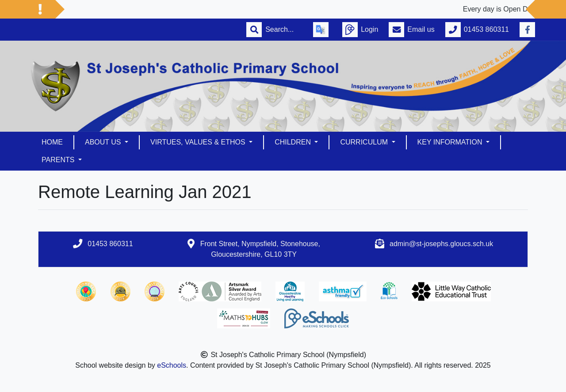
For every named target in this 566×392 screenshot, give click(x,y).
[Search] (284, 30)
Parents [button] (59, 160)
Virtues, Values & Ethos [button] (199, 142)
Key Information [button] (451, 142)
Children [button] (294, 142)
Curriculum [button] (365, 142)
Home (52, 142)
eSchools (172, 365)
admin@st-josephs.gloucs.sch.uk (441, 244)
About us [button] (104, 142)
